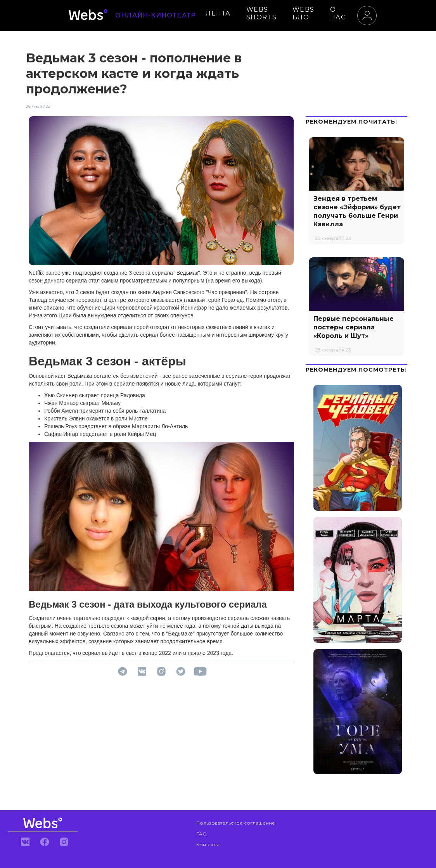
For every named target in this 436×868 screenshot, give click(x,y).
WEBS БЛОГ (304, 13)
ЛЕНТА (218, 13)
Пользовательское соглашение (236, 823)
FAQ (202, 834)
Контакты (208, 845)
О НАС (338, 13)
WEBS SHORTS (262, 13)
